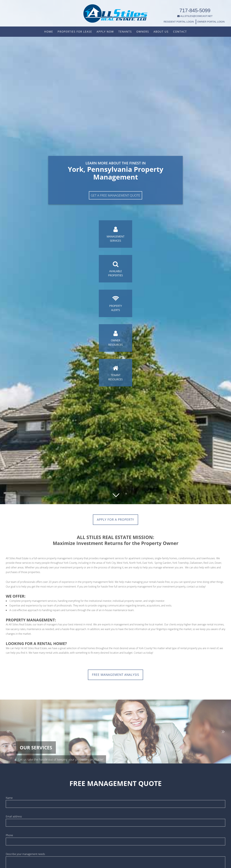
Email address (14, 819)
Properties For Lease (75, 32)
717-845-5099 (189, 7)
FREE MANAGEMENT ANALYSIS (116, 676)
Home (49, 32)
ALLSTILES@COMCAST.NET (189, 13)
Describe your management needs (25, 856)
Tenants (125, 32)
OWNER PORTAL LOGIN (205, 19)
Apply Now (105, 32)
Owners (143, 32)
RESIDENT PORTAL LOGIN (173, 19)
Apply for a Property (116, 520)
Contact (180, 32)
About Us (161, 32)
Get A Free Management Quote (116, 183)
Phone (9, 838)
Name (9, 800)
